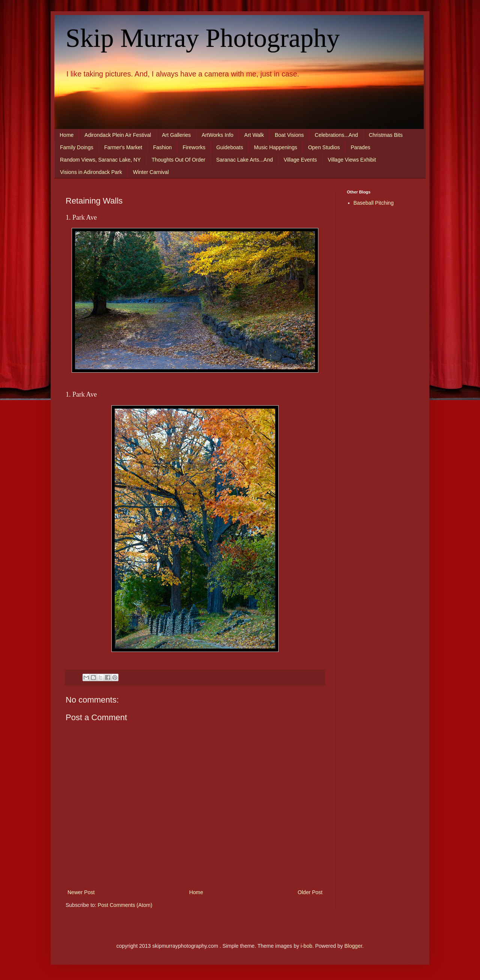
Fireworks (194, 147)
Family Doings (77, 147)
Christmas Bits (386, 135)
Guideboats (230, 147)
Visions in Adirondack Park (91, 172)
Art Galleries (176, 135)
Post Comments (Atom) (125, 905)
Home (67, 135)
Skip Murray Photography (203, 38)
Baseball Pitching (374, 203)
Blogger (353, 946)
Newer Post (81, 892)
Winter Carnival (151, 172)
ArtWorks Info (218, 135)
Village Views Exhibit (352, 160)
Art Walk (254, 135)
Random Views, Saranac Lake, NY (100, 160)
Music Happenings (275, 147)
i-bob (307, 946)
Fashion (162, 147)
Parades (360, 147)
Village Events (300, 160)
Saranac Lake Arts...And (244, 160)
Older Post (310, 892)
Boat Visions (289, 135)
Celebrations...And (336, 135)
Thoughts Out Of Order (178, 160)
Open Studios (324, 147)
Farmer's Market (123, 147)
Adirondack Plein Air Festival (118, 135)
